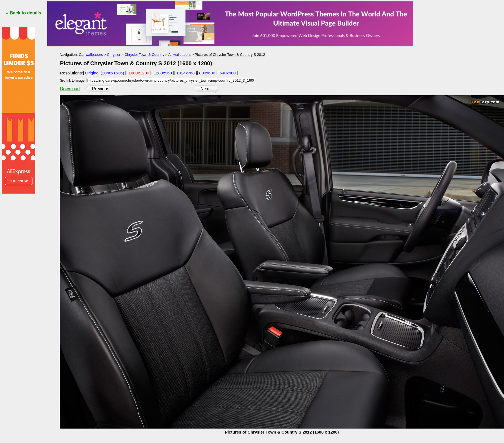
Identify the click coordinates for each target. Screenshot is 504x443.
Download (70, 89)
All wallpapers (179, 55)
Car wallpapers (91, 55)
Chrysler (114, 55)
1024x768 (185, 73)
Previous (101, 89)
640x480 (228, 73)
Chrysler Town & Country (144, 55)
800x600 (207, 73)
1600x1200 (139, 73)
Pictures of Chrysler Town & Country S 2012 (230, 55)
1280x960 (163, 73)
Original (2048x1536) (105, 73)
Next (205, 89)
